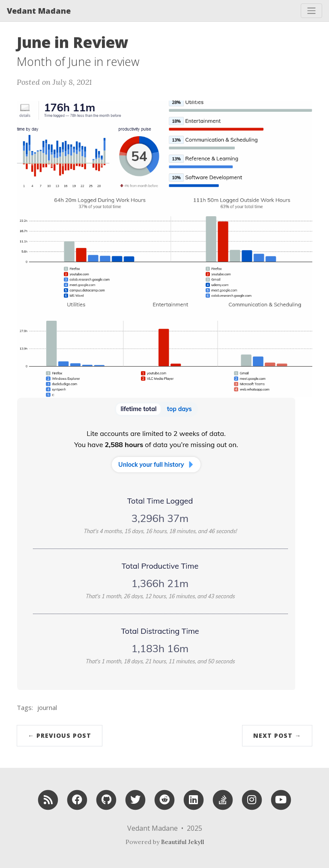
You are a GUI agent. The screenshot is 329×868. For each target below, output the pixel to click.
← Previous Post (60, 735)
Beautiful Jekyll (182, 842)
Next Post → (277, 735)
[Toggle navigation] (311, 11)
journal (47, 707)
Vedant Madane (39, 11)
